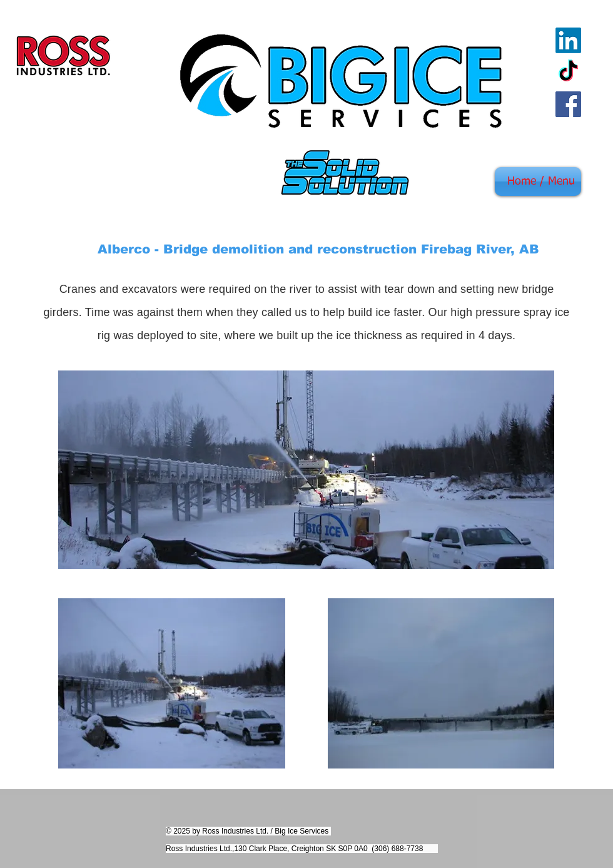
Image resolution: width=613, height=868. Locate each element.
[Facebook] (568, 104)
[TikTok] (568, 72)
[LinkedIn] (568, 40)
